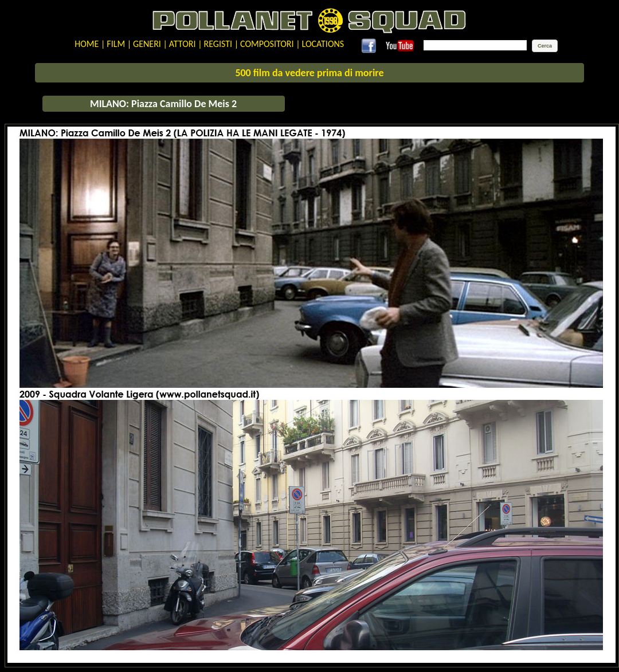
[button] (545, 46)
